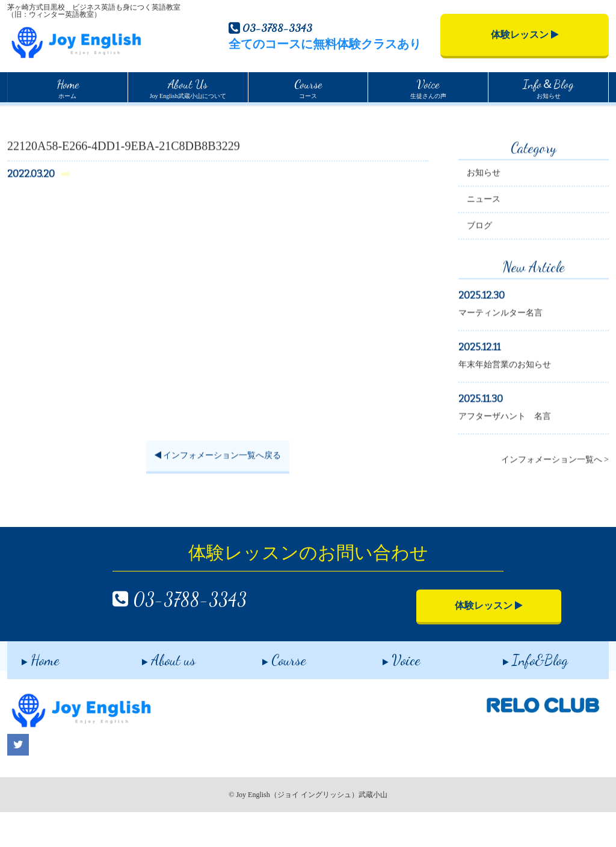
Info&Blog (521, 691)
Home (17, 116)
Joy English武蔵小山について (188, 87)
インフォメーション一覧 (83, 117)
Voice (387, 691)
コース (308, 87)
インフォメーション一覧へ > (555, 497)
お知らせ (548, 87)
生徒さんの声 (428, 87)
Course (270, 691)
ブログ (479, 263)
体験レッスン (525, 35)
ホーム (68, 87)
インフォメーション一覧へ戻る (218, 494)
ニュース (484, 237)
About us (154, 691)
